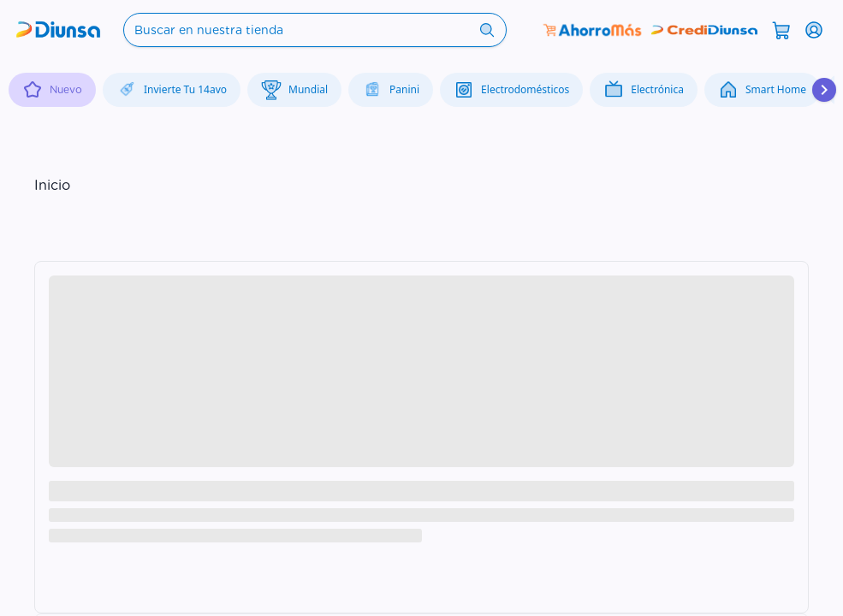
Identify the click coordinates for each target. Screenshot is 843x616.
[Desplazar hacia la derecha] (824, 90)
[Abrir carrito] (781, 29)
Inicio (52, 185)
